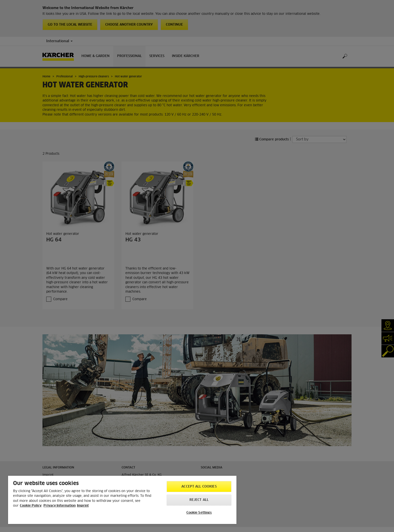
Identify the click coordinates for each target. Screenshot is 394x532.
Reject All (199, 500)
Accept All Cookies (199, 487)
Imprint (83, 506)
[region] (122, 500)
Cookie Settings (199, 513)
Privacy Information (60, 506)
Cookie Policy (31, 506)
